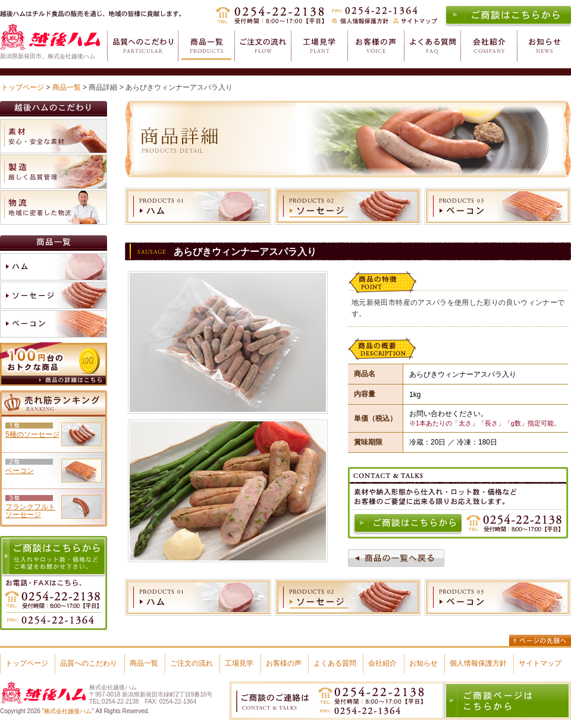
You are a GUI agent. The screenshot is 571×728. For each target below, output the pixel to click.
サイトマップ (540, 663)
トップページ (23, 87)
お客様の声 (284, 663)
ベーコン (20, 471)
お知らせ (423, 663)
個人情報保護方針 (478, 663)
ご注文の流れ (192, 663)
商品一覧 (67, 87)
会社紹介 (382, 663)
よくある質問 (335, 663)
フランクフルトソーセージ (30, 511)
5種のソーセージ (32, 434)
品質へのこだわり (89, 663)
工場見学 (239, 663)
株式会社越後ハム (68, 711)
